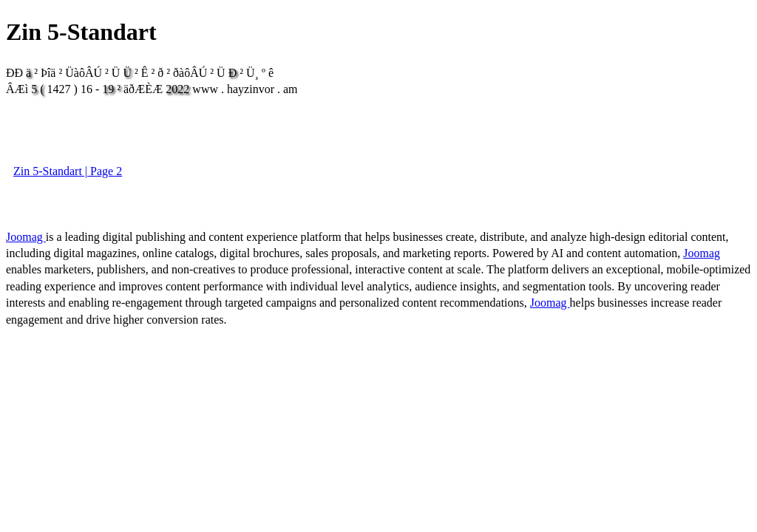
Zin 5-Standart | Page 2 (68, 171)
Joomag (26, 237)
